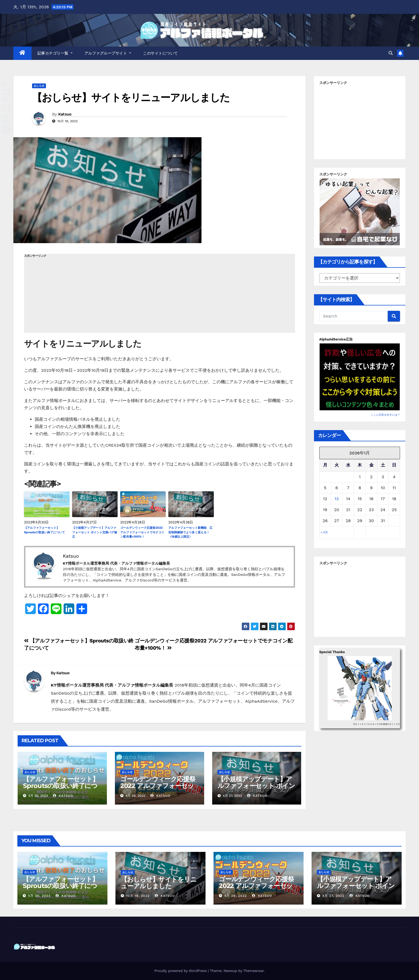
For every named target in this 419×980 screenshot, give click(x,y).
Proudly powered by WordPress (181, 971)
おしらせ (39, 86)
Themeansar (253, 971)
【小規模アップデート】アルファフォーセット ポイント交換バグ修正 (95, 532)
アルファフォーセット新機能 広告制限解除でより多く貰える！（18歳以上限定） (190, 532)
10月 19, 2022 (138, 896)
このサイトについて (160, 53)
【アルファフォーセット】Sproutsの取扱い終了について (44, 530)
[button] (391, 53)
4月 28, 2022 (236, 896)
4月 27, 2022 (333, 896)
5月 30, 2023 (39, 896)
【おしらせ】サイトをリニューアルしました (131, 97)
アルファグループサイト (108, 53)
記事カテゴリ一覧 (55, 53)
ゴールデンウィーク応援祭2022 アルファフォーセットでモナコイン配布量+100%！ (142, 532)
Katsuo (65, 114)
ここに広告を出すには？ (385, 415)
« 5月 (325, 532)
